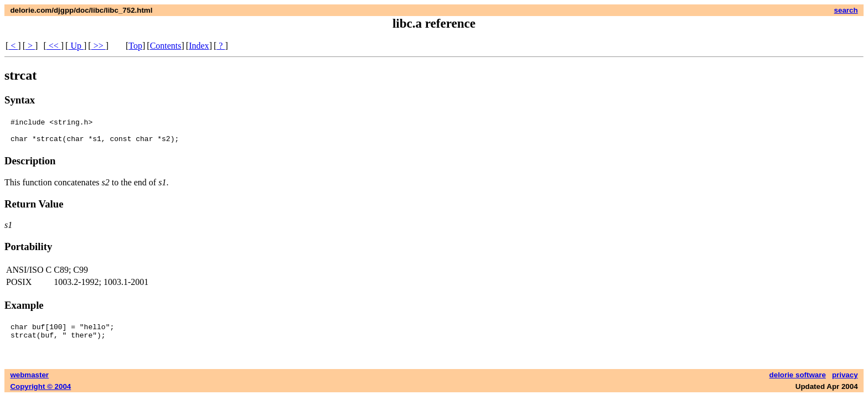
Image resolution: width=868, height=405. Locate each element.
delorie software (798, 383)
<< (54, 46)
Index (199, 46)
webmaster (29, 383)
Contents (166, 46)
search (846, 10)
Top (135, 46)
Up (76, 46)
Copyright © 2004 (40, 395)
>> (99, 46)
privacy (845, 383)
